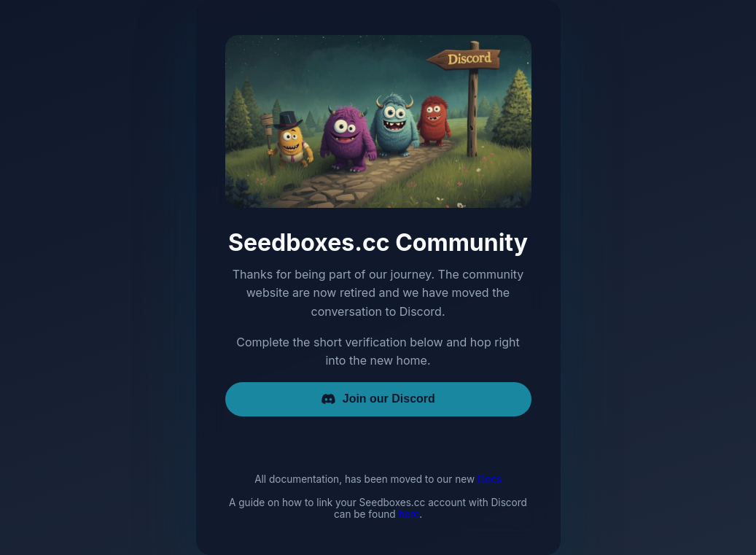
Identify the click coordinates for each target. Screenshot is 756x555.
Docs (490, 479)
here (409, 514)
